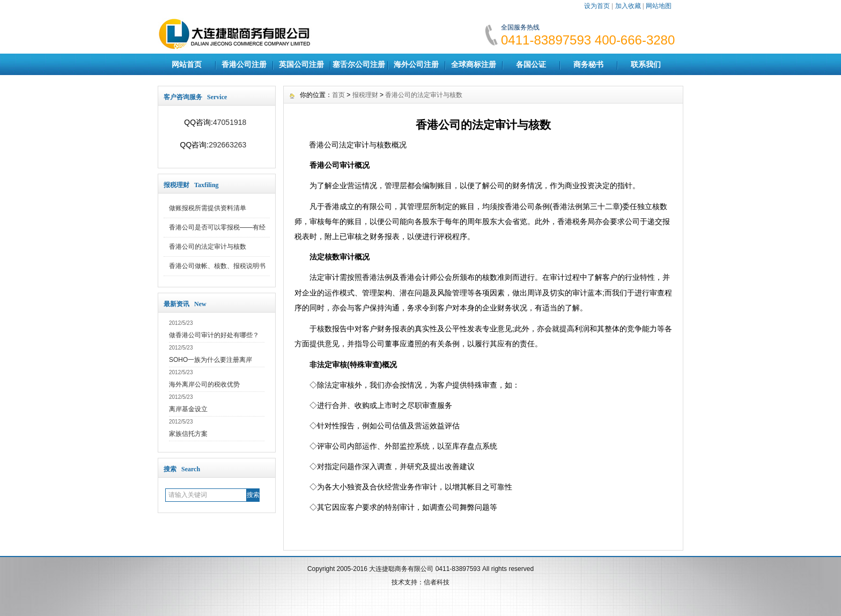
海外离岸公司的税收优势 (204, 384)
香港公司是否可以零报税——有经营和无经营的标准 (217, 231)
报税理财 (365, 95)
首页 (338, 95)
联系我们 (646, 64)
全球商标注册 (474, 64)
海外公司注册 (416, 64)
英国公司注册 (301, 64)
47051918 (230, 122)
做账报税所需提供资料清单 (208, 208)
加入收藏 (628, 6)
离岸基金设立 (188, 409)
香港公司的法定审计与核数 (208, 247)
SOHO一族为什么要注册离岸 (211, 360)
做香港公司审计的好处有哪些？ (214, 335)
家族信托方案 (188, 434)
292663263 (227, 145)
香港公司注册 (244, 64)
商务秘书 (588, 64)
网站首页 (187, 64)
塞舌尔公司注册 (359, 64)
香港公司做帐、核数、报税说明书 (217, 266)
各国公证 (531, 64)
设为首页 (597, 6)
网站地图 (659, 6)
